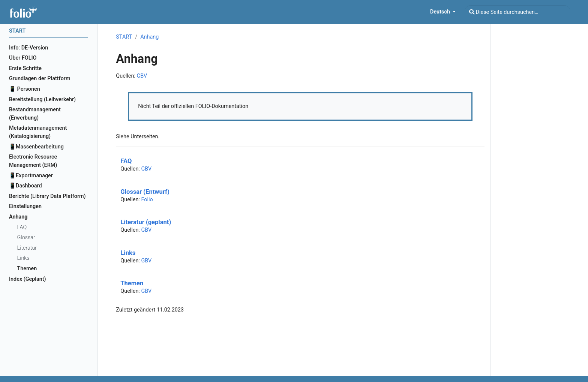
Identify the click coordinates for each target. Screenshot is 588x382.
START (124, 37)
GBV (142, 76)
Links (128, 253)
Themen (132, 283)
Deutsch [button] (441, 12)
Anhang (149, 37)
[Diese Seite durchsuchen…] (517, 12)
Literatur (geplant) (146, 222)
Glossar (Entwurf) (145, 192)
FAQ (126, 161)
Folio (147, 200)
